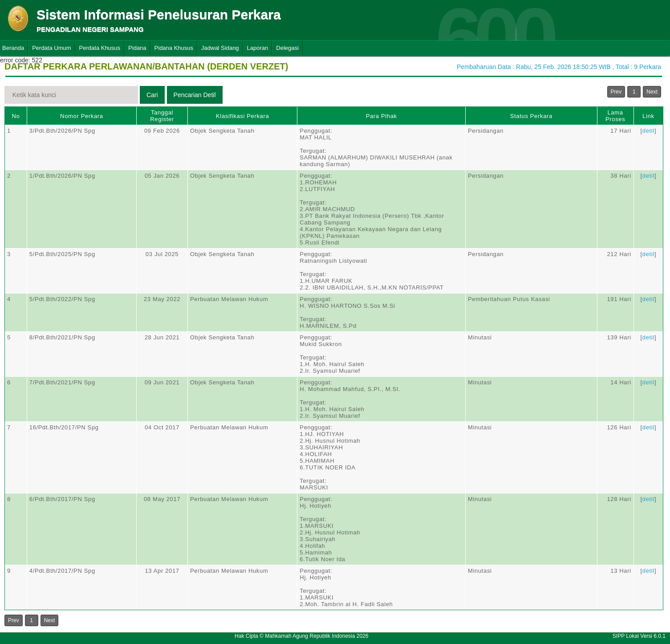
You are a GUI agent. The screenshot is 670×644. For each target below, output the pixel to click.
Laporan (258, 48)
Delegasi (287, 48)
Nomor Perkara (82, 116)
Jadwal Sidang (220, 48)
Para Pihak (382, 116)
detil (648, 131)
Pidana (137, 48)
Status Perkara (531, 116)
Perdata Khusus (100, 48)
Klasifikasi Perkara (242, 116)
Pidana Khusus (174, 48)
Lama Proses (615, 116)
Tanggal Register (162, 116)
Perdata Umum (51, 48)
